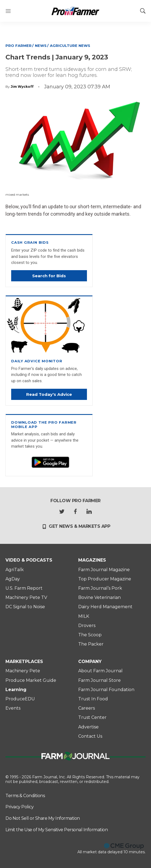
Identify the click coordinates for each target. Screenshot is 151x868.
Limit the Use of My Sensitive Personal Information (57, 830)
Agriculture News (70, 46)
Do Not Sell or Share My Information (43, 818)
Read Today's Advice (49, 394)
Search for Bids (49, 276)
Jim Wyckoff (22, 87)
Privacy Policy (19, 807)
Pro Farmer (19, 46)
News (41, 46)
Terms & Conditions (25, 796)
